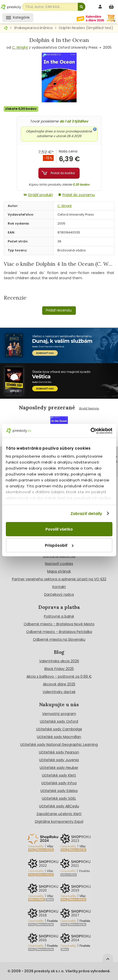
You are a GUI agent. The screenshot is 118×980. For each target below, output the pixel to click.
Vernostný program (59, 714)
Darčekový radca (59, 594)
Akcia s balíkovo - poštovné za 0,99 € (59, 676)
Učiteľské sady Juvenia (59, 760)
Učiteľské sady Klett (59, 775)
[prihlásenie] (101, 7)
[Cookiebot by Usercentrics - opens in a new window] (90, 431)
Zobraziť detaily (86, 513)
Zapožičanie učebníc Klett (59, 814)
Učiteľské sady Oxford (59, 721)
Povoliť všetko (59, 529)
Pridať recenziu (59, 310)
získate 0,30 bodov (21, 109)
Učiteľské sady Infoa (59, 783)
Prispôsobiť (59, 545)
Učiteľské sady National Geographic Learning (59, 745)
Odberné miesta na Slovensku (59, 639)
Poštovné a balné (59, 616)
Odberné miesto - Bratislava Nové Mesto (59, 624)
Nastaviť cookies (59, 564)
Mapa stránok (59, 571)
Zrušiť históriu (89, 408)
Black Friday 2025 (59, 669)
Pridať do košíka (63, 173)
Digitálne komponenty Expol (59, 822)
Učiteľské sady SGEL (59, 798)
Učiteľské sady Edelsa (59, 791)
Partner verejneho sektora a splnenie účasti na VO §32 (59, 579)
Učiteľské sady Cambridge (59, 729)
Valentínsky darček (59, 692)
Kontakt (59, 587)
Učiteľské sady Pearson (59, 752)
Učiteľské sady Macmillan (59, 737)
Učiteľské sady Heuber (59, 768)
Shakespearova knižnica (33, 28)
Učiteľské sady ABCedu (59, 806)
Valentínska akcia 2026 (59, 661)
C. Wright (20, 47)
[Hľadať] (82, 7)
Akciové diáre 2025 (59, 684)
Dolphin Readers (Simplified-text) (86, 28)
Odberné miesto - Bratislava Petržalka (59, 632)
